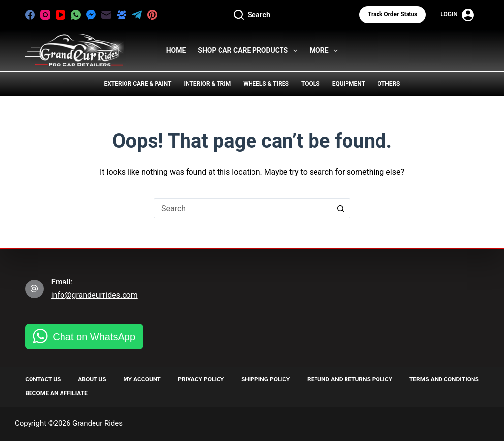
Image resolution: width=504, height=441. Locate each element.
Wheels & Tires (266, 84)
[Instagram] (45, 15)
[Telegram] (137, 15)
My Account (142, 379)
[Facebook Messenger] (91, 15)
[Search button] (341, 208)
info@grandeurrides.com (94, 295)
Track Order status (393, 14)
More (326, 51)
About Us (92, 379)
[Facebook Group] (122, 15)
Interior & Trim (207, 84)
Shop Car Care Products (249, 51)
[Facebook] (30, 15)
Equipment (349, 84)
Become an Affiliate (56, 393)
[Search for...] (242, 208)
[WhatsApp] (76, 15)
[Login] (457, 15)
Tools (311, 84)
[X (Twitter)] (167, 15)
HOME (176, 50)
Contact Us (43, 379)
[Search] (252, 15)
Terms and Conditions (444, 379)
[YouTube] (61, 15)
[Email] (106, 15)
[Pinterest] (152, 15)
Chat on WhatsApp (94, 337)
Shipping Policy (266, 379)
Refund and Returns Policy (350, 379)
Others (389, 84)
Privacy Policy (201, 379)
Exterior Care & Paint (138, 84)
